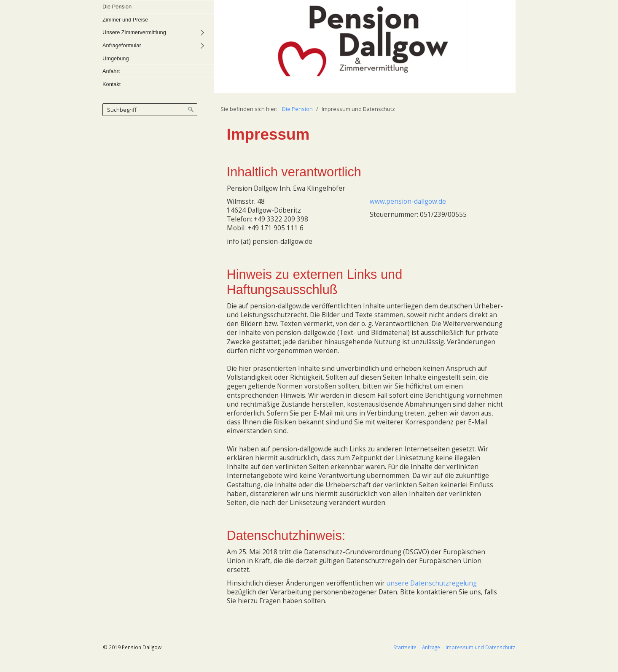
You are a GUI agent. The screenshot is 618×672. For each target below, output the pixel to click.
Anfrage (431, 647)
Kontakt (112, 84)
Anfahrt (111, 71)
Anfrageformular (122, 45)
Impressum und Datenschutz (480, 647)
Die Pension (117, 7)
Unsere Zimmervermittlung (134, 32)
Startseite (405, 647)
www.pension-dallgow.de (408, 201)
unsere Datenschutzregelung (432, 583)
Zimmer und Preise (125, 20)
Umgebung (116, 58)
